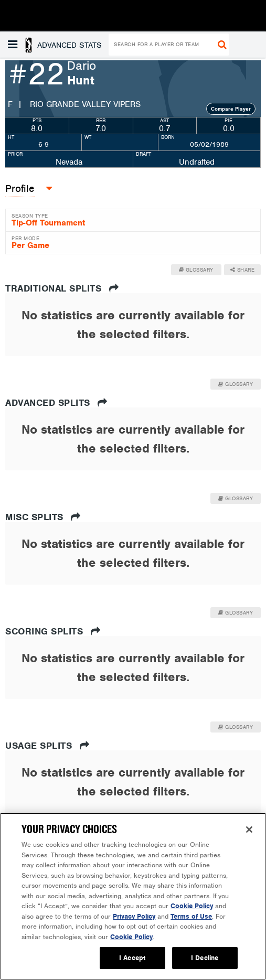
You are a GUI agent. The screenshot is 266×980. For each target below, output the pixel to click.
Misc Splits (43, 517)
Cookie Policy (192, 906)
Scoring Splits (53, 631)
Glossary (196, 270)
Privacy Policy (134, 916)
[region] (133, 896)
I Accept (132, 958)
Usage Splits (47, 746)
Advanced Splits (56, 403)
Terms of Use (191, 916)
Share (243, 270)
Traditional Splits (62, 288)
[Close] (249, 830)
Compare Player (231, 109)
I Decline (205, 958)
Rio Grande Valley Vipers (85, 104)
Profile (20, 189)
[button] (56, 45)
